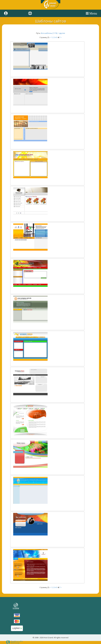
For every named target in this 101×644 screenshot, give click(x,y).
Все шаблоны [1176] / (50, 33)
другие (62, 33)
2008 (36, 638)
